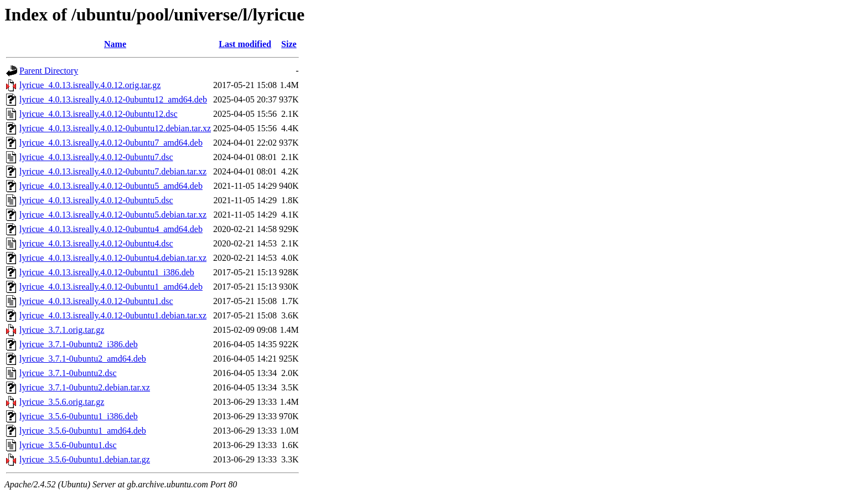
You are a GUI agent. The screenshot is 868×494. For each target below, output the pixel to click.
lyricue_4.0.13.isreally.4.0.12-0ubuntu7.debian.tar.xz (113, 171)
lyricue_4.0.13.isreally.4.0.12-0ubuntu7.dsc (96, 157)
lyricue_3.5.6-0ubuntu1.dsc (68, 445)
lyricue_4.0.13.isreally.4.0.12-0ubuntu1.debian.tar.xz (113, 315)
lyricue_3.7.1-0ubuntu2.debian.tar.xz (85, 387)
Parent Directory (49, 71)
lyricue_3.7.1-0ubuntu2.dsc (68, 373)
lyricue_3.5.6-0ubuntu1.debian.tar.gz (85, 459)
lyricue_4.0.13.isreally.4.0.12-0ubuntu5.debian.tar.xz (113, 215)
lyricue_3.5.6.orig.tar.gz (62, 402)
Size (289, 44)
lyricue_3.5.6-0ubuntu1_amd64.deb (83, 431)
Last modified (245, 44)
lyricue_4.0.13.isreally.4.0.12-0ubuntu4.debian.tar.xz (113, 258)
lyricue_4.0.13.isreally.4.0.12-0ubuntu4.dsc (96, 243)
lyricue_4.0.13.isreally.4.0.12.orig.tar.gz (90, 85)
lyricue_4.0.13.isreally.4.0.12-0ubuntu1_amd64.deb (111, 287)
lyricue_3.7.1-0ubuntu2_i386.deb (79, 344)
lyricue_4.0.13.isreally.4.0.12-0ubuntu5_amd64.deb (111, 186)
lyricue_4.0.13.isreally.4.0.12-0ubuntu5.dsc (96, 200)
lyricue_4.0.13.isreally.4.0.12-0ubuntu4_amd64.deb (111, 229)
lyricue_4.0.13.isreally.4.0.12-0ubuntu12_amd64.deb (113, 99)
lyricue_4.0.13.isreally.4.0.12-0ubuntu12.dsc (99, 114)
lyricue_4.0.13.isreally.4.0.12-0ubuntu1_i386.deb (107, 272)
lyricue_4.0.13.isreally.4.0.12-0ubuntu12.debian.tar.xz (115, 128)
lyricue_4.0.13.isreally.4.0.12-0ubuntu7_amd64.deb (111, 143)
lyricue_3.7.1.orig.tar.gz (62, 330)
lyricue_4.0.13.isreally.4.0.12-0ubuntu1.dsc (96, 301)
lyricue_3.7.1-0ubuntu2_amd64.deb (83, 359)
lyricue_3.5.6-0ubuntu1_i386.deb (79, 416)
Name (115, 44)
